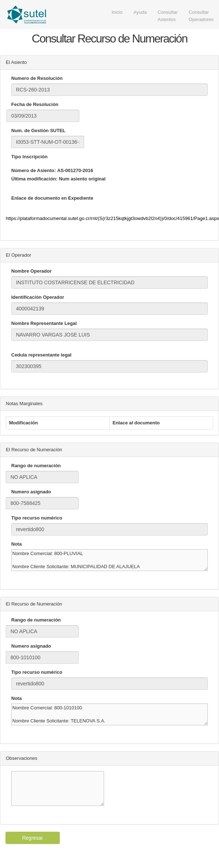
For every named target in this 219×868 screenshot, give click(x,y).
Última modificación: (34, 179)
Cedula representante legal (41, 355)
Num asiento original (82, 179)
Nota (16, 544)
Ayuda (140, 12)
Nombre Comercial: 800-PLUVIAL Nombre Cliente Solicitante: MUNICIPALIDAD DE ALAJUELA (109, 560)
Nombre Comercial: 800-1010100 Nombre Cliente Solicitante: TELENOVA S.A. (109, 714)
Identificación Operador (38, 297)
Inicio (117, 12)
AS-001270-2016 (75, 170)
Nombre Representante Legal (44, 323)
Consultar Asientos (168, 16)
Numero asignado (31, 492)
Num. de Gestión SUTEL (38, 131)
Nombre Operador (31, 271)
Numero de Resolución (37, 78)
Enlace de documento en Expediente (52, 198)
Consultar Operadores (201, 16)
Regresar (33, 838)
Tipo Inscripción (29, 157)
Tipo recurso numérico (37, 518)
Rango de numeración (36, 466)
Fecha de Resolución (35, 104)
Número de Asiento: (34, 170)
